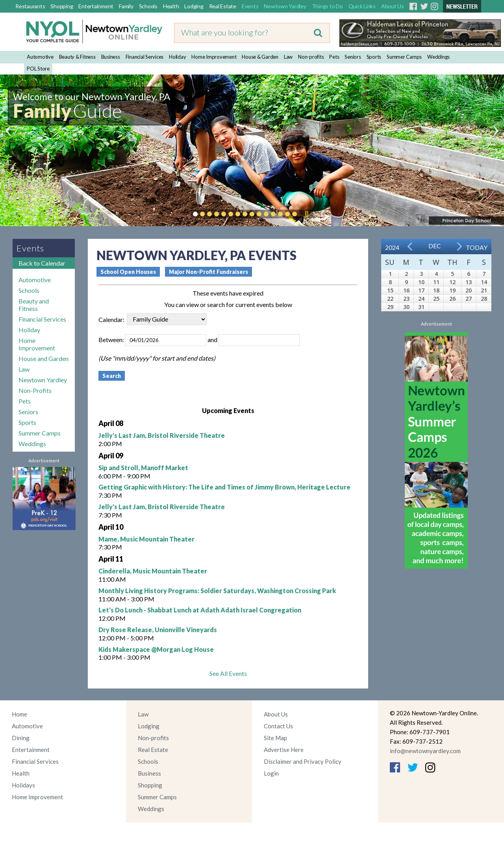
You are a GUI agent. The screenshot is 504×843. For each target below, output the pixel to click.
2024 (392, 247)
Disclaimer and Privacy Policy (303, 761)
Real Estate (223, 6)
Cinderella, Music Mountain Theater (153, 571)
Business (111, 57)
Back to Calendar (42, 263)
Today (477, 247)
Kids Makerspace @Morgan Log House (156, 649)
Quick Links (362, 6)
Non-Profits (35, 390)
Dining (21, 738)
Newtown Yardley (285, 6)
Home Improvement (214, 57)
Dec (435, 246)
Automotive (40, 57)
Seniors (353, 57)
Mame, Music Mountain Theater (146, 539)
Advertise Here (284, 750)
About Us (393, 6)
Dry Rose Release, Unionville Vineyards (158, 630)
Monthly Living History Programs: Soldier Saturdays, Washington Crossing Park (217, 591)
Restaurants (30, 6)
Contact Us (278, 726)
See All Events (228, 673)
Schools (148, 6)
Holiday (177, 57)
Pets (334, 57)
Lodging (194, 6)
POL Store (38, 69)
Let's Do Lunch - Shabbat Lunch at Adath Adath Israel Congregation (200, 610)
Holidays (23, 785)
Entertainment (96, 6)
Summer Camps (404, 57)
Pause (306, 214)
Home (19, 714)
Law (288, 57)
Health (171, 6)
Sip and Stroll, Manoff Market (143, 468)
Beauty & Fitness (77, 57)
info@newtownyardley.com (425, 751)
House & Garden (260, 57)
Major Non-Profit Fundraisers (208, 272)
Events (250, 6)
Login (271, 773)
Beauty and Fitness (34, 305)
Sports (374, 57)
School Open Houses (128, 272)
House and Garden (44, 358)
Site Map (275, 738)
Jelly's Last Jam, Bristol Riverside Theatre (162, 435)
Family (126, 6)
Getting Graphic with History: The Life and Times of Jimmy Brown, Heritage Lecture (224, 487)
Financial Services (145, 57)
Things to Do (327, 6)
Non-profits (311, 57)
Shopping (62, 6)
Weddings (438, 57)
